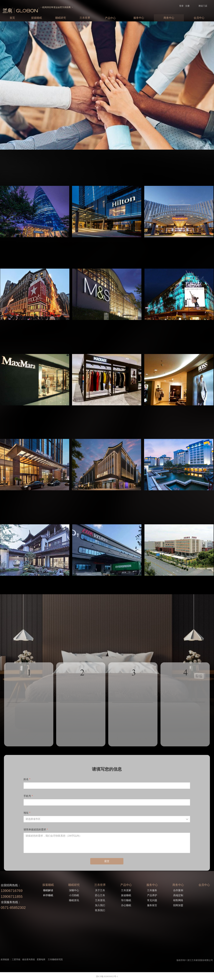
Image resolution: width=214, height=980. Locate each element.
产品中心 (110, 18)
